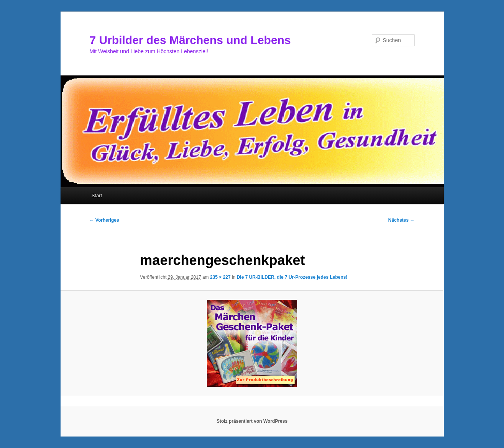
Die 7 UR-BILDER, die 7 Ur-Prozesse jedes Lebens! (292, 277)
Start (97, 195)
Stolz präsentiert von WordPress (252, 421)
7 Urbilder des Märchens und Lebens (190, 40)
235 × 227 (220, 277)
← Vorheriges (104, 220)
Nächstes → (401, 220)
